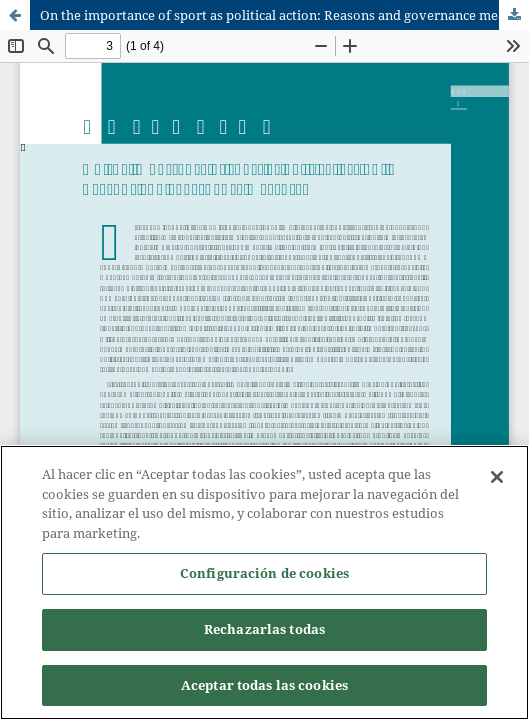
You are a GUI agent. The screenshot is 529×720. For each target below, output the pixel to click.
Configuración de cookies (264, 574)
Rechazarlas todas (264, 630)
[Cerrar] (497, 478)
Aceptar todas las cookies (264, 686)
